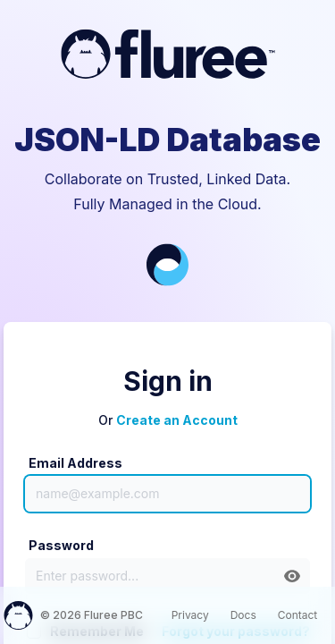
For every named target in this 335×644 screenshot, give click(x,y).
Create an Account (177, 420)
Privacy (190, 615)
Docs (243, 615)
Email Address (75, 463)
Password (61, 545)
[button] (292, 576)
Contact (298, 615)
